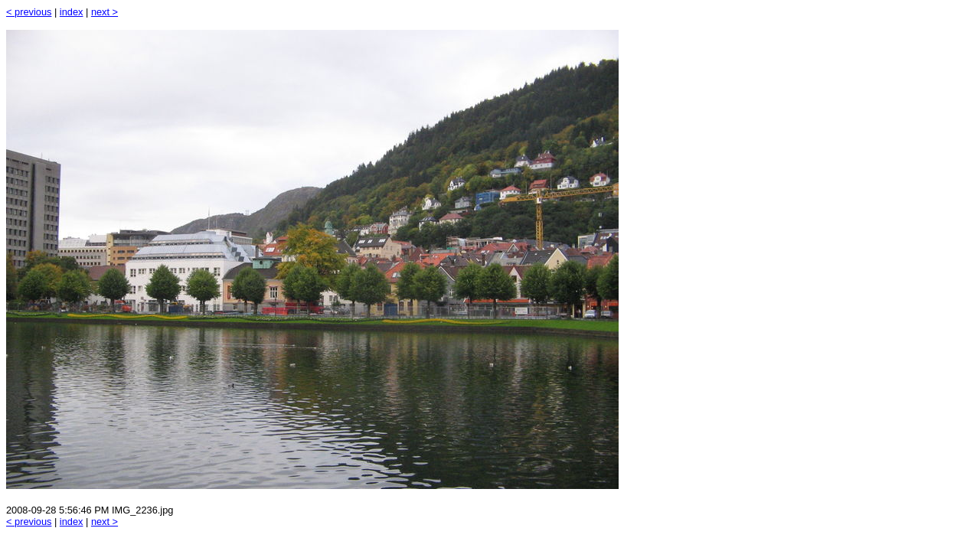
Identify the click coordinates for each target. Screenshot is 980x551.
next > (105, 12)
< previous (29, 12)
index (72, 12)
